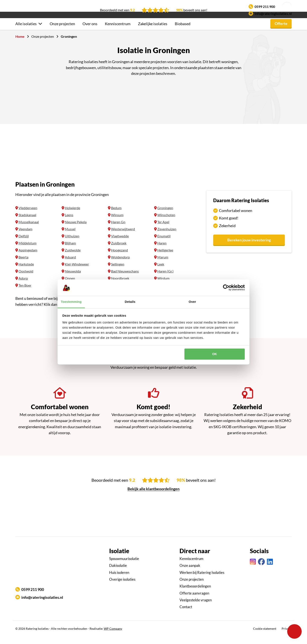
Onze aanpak (190, 573)
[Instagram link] (253, 569)
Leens (69, 223)
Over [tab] (192, 302)
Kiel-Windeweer (77, 272)
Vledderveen (28, 215)
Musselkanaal (29, 230)
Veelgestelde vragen (196, 608)
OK (215, 354)
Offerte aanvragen (194, 601)
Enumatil (164, 244)
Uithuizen (72, 244)
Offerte (281, 31)
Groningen (165, 215)
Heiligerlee (165, 258)
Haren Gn (118, 230)
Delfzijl (24, 244)
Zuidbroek (119, 251)
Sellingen (118, 272)
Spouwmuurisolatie (124, 566)
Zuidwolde (73, 258)
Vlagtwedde (120, 244)
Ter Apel (163, 230)
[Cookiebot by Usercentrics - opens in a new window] (226, 288)
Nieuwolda (73, 279)
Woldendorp (120, 265)
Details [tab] (130, 302)
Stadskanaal (27, 223)
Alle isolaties (26, 31)
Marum (163, 265)
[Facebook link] (261, 569)
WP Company (113, 636)
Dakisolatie (118, 573)
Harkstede (26, 272)
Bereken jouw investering (249, 248)
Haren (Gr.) (165, 279)
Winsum (117, 223)
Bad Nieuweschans (125, 279)
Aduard (70, 265)
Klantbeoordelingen (195, 594)
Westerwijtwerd (123, 237)
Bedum (116, 215)
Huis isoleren (119, 580)
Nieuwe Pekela (76, 230)
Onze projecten (62, 31)
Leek (161, 272)
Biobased (183, 31)
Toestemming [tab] (71, 302)
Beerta (23, 265)
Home (20, 44)
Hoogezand (119, 258)
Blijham (70, 251)
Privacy (287, 636)
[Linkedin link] (270, 569)
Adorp (23, 286)
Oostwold (26, 279)
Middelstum (28, 251)
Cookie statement (265, 636)
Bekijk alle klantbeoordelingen (153, 496)
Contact (186, 614)
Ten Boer (25, 293)
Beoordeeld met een (117, 10)
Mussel (70, 237)
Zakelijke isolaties (153, 31)
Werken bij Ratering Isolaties (202, 580)
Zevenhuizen (167, 237)
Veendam (25, 237)
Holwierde (72, 215)
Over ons (90, 31)
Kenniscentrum (118, 31)
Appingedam (28, 258)
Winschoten (166, 223)
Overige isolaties (122, 587)
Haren (162, 251)
